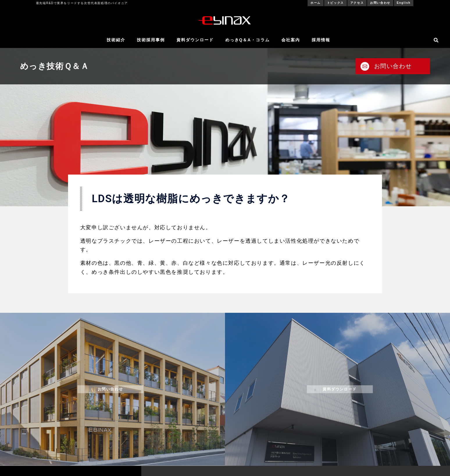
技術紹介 (116, 40)
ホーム (316, 3)
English (404, 3)
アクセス (357, 3)
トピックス (335, 3)
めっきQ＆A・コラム (248, 40)
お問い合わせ (380, 3)
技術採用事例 (151, 40)
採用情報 (321, 40)
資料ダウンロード (195, 40)
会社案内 (291, 40)
